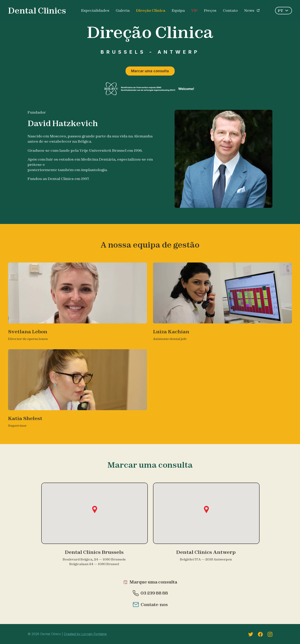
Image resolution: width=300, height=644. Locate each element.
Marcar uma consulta (150, 71)
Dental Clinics (37, 10)
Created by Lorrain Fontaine (85, 634)
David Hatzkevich (63, 123)
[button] (95, 510)
